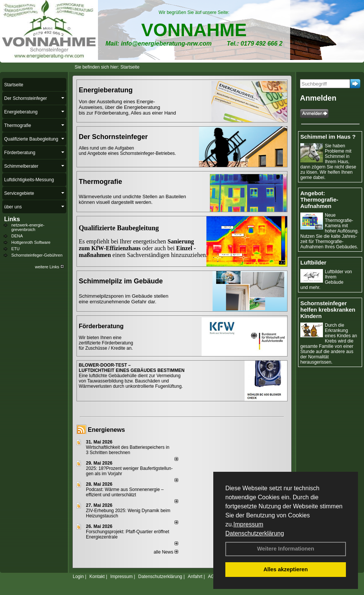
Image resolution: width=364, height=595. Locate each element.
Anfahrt (195, 577)
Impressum (248, 524)
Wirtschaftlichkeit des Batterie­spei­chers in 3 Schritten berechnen (128, 450)
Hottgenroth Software (31, 242)
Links (12, 219)
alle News (166, 552)
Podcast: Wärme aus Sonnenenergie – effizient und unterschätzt (125, 492)
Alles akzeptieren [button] (286, 569)
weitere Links (50, 267)
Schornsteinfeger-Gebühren (37, 255)
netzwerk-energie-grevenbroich (28, 227)
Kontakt (97, 577)
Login (78, 577)
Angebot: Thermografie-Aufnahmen (319, 200)
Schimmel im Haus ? (328, 137)
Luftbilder (313, 262)
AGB (213, 577)
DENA (17, 236)
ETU (15, 249)
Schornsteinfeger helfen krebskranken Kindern (328, 310)
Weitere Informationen (286, 549)
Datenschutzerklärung (255, 533)
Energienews (106, 430)
